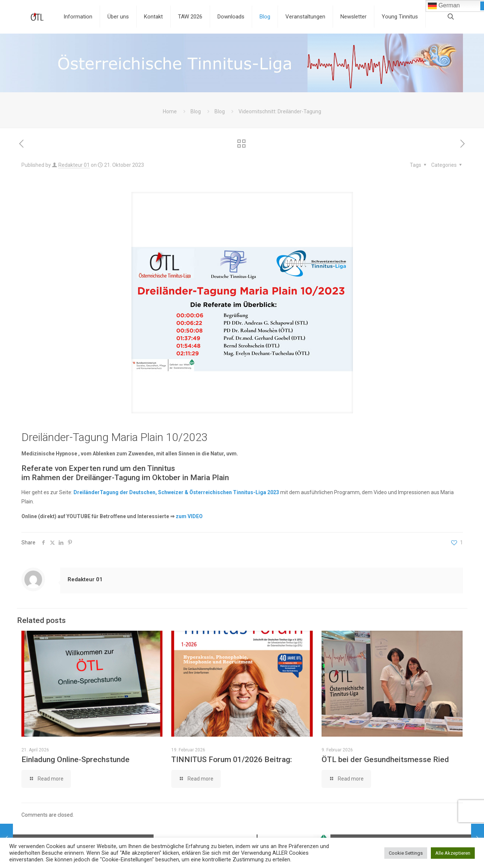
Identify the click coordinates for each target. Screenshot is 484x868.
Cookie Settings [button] (406, 853)
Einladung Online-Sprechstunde (75, 759)
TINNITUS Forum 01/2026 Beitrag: (232, 759)
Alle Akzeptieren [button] (453, 853)
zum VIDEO (189, 516)
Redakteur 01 (74, 165)
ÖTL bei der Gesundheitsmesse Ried (385, 759)
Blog (196, 111)
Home (170, 111)
